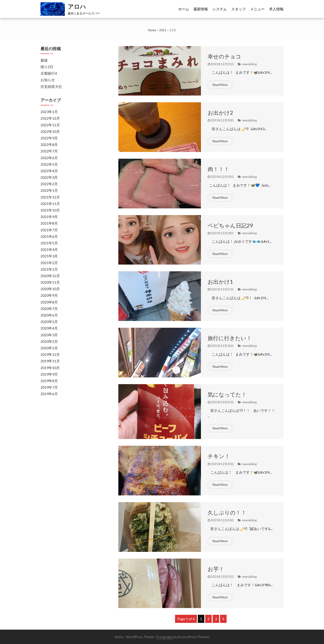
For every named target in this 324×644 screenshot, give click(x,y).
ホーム (184, 9)
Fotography (165, 637)
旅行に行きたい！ (230, 338)
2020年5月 (49, 322)
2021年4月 (49, 249)
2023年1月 (49, 112)
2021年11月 (50, 204)
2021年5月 (49, 243)
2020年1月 (49, 348)
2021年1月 (49, 269)
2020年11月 (50, 282)
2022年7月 (49, 151)
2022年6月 (49, 158)
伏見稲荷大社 (51, 86)
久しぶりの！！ (227, 512)
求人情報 (276, 9)
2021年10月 (50, 210)
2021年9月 (49, 217)
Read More (220, 85)
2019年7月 (49, 387)
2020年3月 (49, 335)
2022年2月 (49, 184)
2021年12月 (50, 197)
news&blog (249, 64)
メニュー (257, 9)
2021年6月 (49, 236)
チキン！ (219, 456)
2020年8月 (49, 302)
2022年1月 (49, 190)
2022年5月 (49, 164)
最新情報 (201, 9)
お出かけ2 (220, 113)
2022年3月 (49, 177)
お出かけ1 (220, 282)
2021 (163, 30)
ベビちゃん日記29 (230, 225)
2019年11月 (50, 361)
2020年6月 (49, 315)
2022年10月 (50, 131)
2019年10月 (50, 368)
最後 (44, 60)
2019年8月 (49, 381)
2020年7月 (49, 309)
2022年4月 (49, 171)
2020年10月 (50, 289)
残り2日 (47, 67)
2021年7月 (49, 230)
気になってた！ (227, 394)
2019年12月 (50, 354)
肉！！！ (218, 169)
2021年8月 (49, 223)
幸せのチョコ (224, 56)
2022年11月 (50, 125)
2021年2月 (49, 263)
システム (220, 9)
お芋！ (216, 569)
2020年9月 (49, 295)
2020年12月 (50, 276)
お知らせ (48, 80)
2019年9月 (49, 374)
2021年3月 (49, 256)
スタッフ (238, 9)
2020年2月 (49, 341)
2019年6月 (49, 394)
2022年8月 (49, 144)
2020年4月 (49, 328)
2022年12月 (50, 118)
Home (152, 30)
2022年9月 (49, 138)
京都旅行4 (49, 73)
